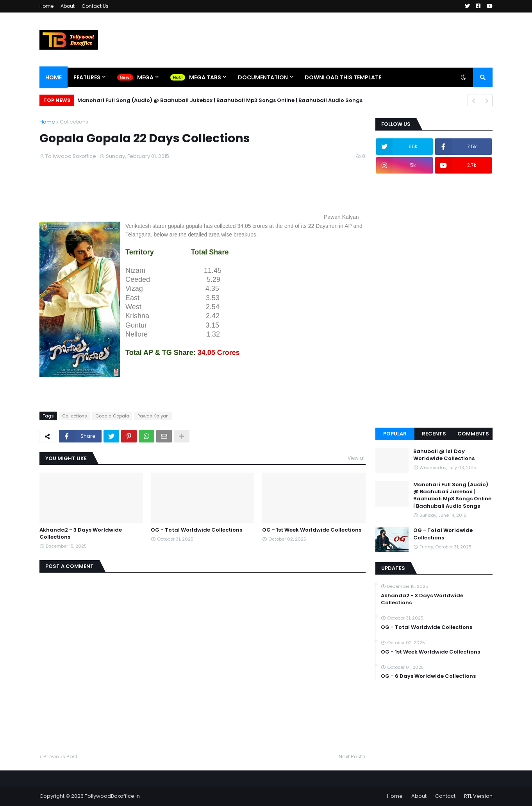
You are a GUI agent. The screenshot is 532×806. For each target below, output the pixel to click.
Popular (395, 434)
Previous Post (60, 757)
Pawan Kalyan (153, 416)
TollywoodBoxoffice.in (112, 796)
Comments (473, 434)
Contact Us (95, 6)
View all (357, 458)
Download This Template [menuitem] (343, 77)
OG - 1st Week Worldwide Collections (312, 530)
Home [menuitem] (54, 77)
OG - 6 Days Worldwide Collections (428, 676)
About (68, 6)
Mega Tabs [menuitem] (205, 77)
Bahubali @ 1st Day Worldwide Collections (444, 455)
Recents (434, 434)
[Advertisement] (182, 201)
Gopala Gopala (112, 416)
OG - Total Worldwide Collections (196, 530)
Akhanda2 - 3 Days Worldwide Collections (81, 534)
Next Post (350, 757)
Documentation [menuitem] (263, 77)
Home (46, 6)
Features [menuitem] (87, 77)
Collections (74, 122)
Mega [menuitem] (145, 77)
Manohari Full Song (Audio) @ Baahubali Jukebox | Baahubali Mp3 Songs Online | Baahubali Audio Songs (220, 100)
